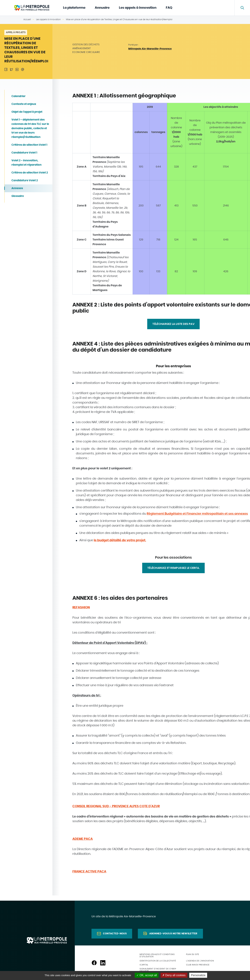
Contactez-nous (115, 934)
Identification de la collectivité (158, 961)
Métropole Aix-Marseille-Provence (150, 49)
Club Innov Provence (198, 965)
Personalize (198, 975)
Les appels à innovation (138, 8)
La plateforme (74, 8)
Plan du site (193, 954)
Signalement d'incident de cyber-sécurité (158, 970)
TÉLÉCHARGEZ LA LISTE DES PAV (173, 324)
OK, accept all (147, 975)
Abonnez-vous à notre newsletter (173, 934)
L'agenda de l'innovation (200, 961)
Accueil (27, 19)
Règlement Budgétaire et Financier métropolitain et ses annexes (197, 514)
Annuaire (102, 8)
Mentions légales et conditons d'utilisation (157, 956)
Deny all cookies (174, 975)
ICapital (144, 965)
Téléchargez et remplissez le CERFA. (174, 568)
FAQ (169, 8)
